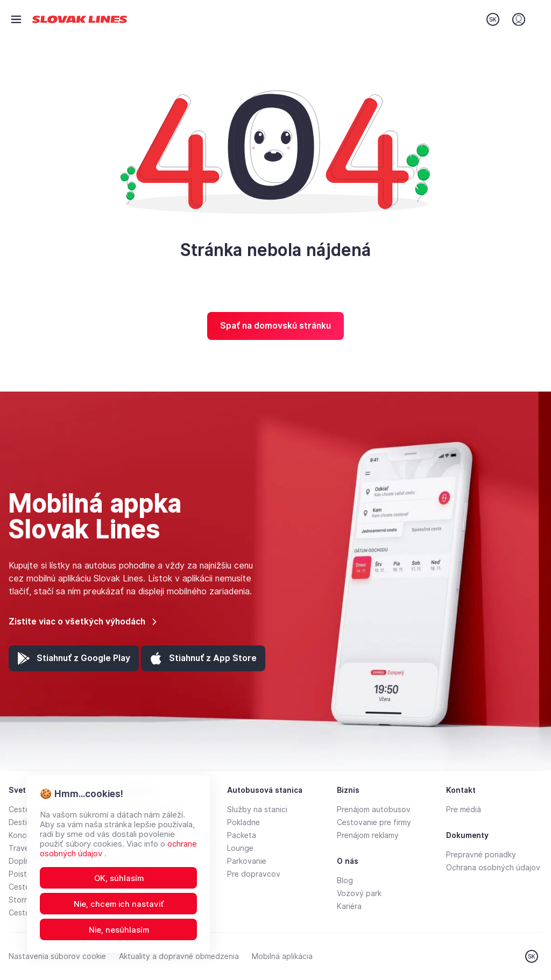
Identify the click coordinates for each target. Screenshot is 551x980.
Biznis (348, 790)
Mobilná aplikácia (282, 956)
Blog (345, 880)
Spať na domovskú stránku (275, 326)
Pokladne (243, 822)
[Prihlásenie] (519, 19)
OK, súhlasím (119, 878)
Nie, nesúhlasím (119, 930)
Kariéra (349, 906)
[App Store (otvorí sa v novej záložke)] (203, 658)
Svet (17, 790)
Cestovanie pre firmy (374, 822)
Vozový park (359, 893)
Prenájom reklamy (368, 835)
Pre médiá (464, 809)
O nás (348, 861)
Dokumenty (467, 835)
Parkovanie (247, 861)
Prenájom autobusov (374, 809)
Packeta (242, 835)
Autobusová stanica (265, 790)
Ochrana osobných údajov (493, 868)
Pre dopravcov (254, 874)
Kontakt (461, 790)
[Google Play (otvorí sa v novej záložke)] (74, 658)
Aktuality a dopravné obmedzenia (179, 956)
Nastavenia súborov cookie (57, 956)
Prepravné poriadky (481, 855)
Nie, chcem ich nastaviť (119, 904)
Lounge (240, 848)
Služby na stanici (257, 809)
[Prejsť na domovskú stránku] (80, 20)
